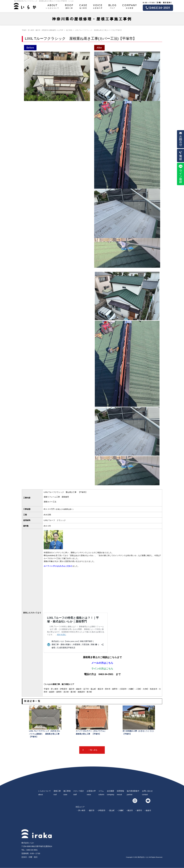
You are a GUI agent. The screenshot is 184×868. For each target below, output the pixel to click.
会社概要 (130, 6)
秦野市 (139, 810)
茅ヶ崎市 (82, 810)
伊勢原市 (102, 810)
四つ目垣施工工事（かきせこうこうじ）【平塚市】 (139, 720)
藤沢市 (92, 810)
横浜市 (130, 810)
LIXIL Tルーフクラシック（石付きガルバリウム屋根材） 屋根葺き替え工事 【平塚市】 (45, 722)
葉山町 (112, 810)
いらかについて (53, 6)
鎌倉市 (148, 810)
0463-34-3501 (32, 850)
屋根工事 (69, 6)
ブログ (112, 6)
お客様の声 (98, 6)
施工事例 (83, 6)
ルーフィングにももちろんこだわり (58, 566)
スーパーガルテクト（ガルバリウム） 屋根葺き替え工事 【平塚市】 (92, 720)
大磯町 (121, 810)
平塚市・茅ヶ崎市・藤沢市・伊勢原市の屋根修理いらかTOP (42, 30)
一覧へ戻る (93, 750)
